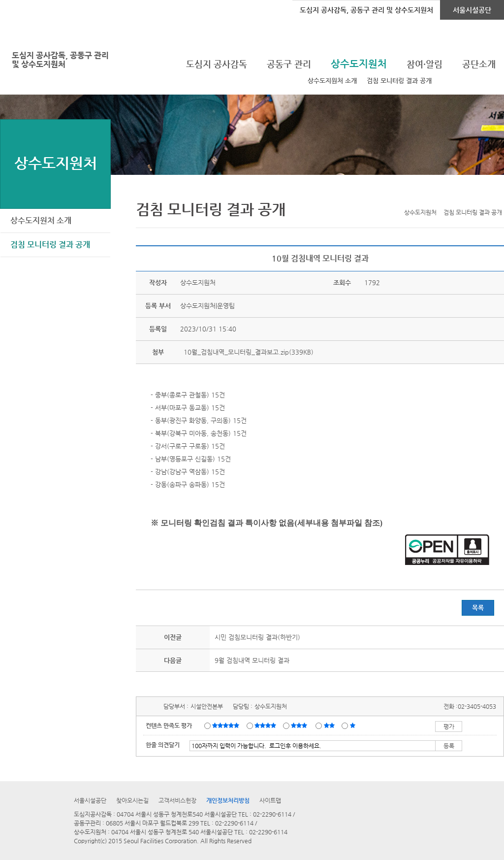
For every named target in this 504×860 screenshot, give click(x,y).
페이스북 (468, 196)
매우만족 (227, 725)
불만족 (330, 725)
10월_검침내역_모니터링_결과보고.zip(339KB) (248, 352)
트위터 (452, 196)
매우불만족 (353, 725)
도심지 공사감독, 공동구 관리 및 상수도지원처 (366, 10)
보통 (301, 725)
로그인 (26, 10)
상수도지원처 (56, 163)
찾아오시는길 (132, 800)
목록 (478, 608)
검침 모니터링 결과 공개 (399, 81)
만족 (266, 725)
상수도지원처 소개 (332, 81)
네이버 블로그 (483, 196)
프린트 (437, 196)
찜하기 (498, 196)
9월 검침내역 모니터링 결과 (252, 660)
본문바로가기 (16, 0)
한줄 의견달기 (163, 745)
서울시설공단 (472, 10)
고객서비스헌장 (177, 800)
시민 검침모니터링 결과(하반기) (257, 637)
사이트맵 (270, 800)
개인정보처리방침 (228, 800)
